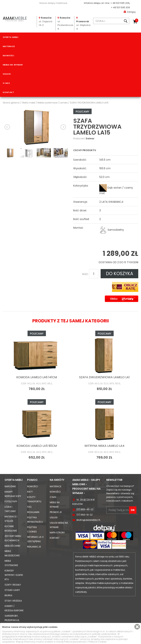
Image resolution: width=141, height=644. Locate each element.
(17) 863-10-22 (85, 515)
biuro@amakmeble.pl (88, 520)
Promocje (56, 512)
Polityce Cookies (97, 642)
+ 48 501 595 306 (120, 7)
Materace (9, 46)
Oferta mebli (10, 37)
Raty (30, 492)
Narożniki (10, 486)
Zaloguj (130, 12)
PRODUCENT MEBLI (15, 19)
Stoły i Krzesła (13, 601)
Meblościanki (12, 546)
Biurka (8, 595)
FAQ (29, 507)
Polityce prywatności (75, 642)
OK (133, 510)
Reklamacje (34, 547)
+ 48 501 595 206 (120, 3)
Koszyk (137, 20)
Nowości (8, 56)
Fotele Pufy (11, 501)
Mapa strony (57, 533)
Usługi (7, 74)
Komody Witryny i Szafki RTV (14, 575)
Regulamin (33, 512)
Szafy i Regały (13, 585)
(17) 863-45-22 (85, 509)
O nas (6, 83)
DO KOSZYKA (120, 274)
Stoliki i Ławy (12, 590)
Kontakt (8, 92)
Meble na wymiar (13, 65)
